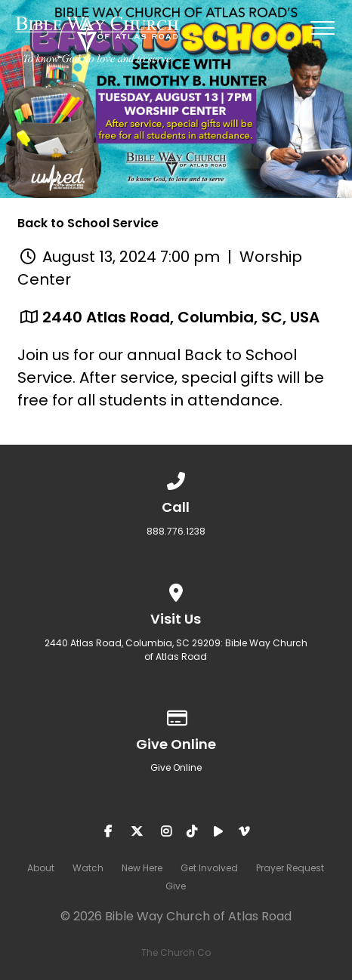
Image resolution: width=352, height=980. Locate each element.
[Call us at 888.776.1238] (176, 478)
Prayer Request (290, 868)
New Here (142, 868)
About (41, 868)
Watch (88, 868)
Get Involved (209, 868)
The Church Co (176, 952)
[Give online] (176, 715)
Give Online (176, 767)
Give (176, 886)
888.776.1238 (176, 531)
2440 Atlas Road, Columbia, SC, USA (181, 317)
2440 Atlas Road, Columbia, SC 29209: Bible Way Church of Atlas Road (176, 650)
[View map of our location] (176, 590)
